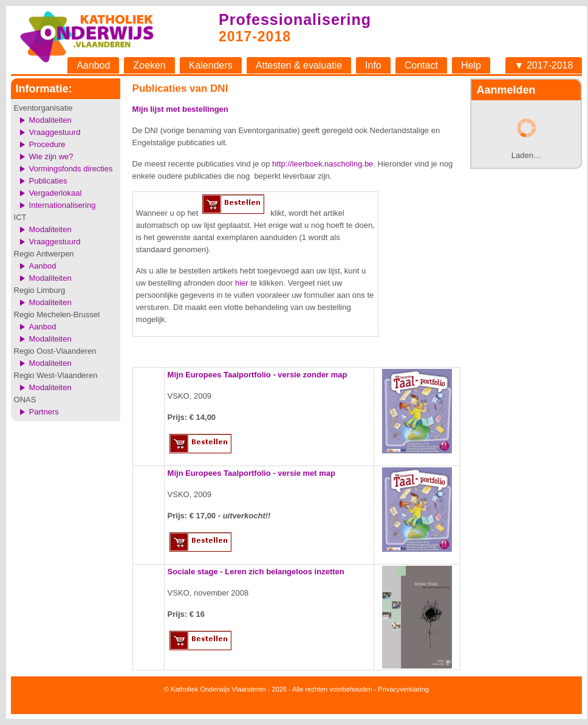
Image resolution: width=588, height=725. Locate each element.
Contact (421, 65)
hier (242, 283)
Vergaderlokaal (56, 193)
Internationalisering (63, 205)
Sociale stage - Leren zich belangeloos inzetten (256, 572)
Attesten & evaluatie (299, 65)
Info (373, 65)
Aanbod (93, 65)
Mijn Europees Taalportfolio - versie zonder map (258, 375)
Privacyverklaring (403, 689)
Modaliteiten (50, 120)
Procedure (47, 144)
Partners (44, 412)
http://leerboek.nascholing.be (323, 164)
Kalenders (211, 65)
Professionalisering (295, 19)
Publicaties (48, 181)
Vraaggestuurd (55, 132)
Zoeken (149, 65)
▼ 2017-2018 (544, 65)
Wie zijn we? (51, 156)
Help (471, 65)
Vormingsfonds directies (71, 169)
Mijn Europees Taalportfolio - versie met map (251, 473)
